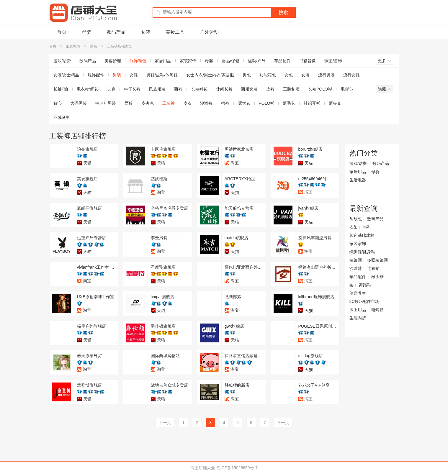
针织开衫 (312, 103)
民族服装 (157, 89)
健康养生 (358, 293)
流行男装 (326, 75)
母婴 (86, 32)
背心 (58, 103)
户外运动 (209, 32)
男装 (94, 46)
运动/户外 (257, 61)
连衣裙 (373, 268)
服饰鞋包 (73, 46)
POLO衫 (267, 103)
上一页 (165, 423)
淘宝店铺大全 (203, 468)
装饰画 (356, 260)
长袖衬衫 (199, 89)
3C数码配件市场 (364, 301)
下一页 (283, 423)
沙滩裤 (206, 103)
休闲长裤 (224, 89)
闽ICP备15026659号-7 (237, 468)
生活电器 (358, 180)
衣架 (354, 227)
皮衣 (187, 103)
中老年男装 (106, 103)
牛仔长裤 (132, 89)
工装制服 (291, 89)
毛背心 (347, 89)
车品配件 (282, 61)
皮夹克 (148, 103)
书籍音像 (308, 61)
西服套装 (249, 89)
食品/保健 (230, 61)
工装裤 (169, 103)
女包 (289, 75)
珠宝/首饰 (333, 61)
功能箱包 (268, 75)
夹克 (111, 89)
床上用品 (358, 310)
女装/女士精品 (66, 75)
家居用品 (163, 61)
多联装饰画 (377, 260)
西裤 (178, 89)
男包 (247, 75)
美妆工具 (175, 32)
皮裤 (270, 89)
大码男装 (79, 103)
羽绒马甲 (62, 117)
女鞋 (134, 75)
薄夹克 (335, 103)
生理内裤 (358, 318)
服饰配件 (96, 75)
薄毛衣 (289, 103)
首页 (62, 32)
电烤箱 (377, 310)
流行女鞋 (351, 75)
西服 (129, 103)
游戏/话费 (62, 61)
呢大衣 (244, 103)
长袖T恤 (61, 89)
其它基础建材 (362, 235)
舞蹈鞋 (365, 285)
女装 (145, 32)
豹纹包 (356, 219)
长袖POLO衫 (320, 89)
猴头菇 (377, 277)
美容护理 (113, 61)
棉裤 (225, 103)
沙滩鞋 (356, 268)
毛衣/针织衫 (88, 89)
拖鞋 (367, 227)
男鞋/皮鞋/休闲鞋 (162, 75)
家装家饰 (188, 61)
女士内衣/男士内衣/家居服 (210, 75)
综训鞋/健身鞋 (362, 252)
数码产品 (116, 32)
